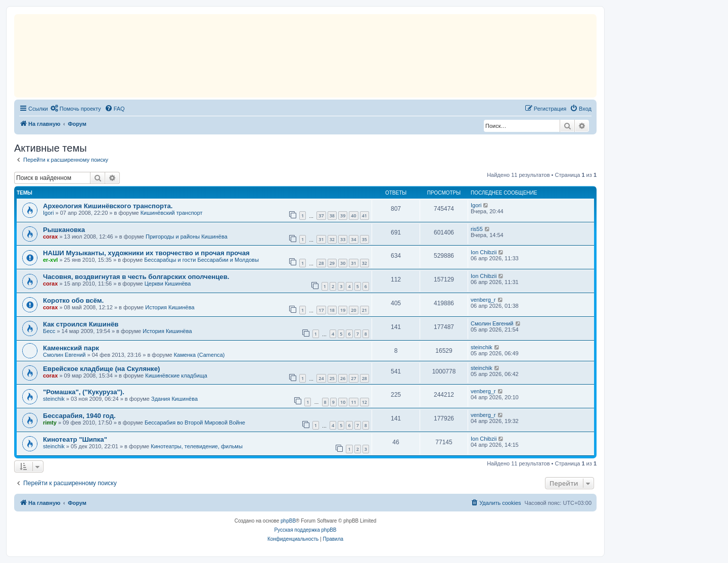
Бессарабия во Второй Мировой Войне (195, 423)
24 (321, 378)
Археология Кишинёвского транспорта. (108, 206)
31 (321, 239)
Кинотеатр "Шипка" (75, 439)
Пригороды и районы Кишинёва (187, 237)
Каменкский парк (71, 348)
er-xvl (50, 260)
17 (321, 310)
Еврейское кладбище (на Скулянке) (101, 369)
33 (343, 239)
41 (365, 216)
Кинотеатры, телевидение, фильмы (197, 446)
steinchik (482, 347)
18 (332, 310)
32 (332, 239)
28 (321, 263)
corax (50, 237)
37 (321, 216)
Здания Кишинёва (174, 399)
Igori (48, 213)
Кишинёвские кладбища (176, 376)
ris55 (477, 229)
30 (343, 263)
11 (353, 402)
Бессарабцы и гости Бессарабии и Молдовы (201, 260)
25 (332, 378)
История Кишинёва (170, 307)
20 (353, 310)
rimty (50, 423)
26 (343, 378)
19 (343, 310)
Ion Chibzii (484, 252)
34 (353, 239)
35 (365, 239)
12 (365, 402)
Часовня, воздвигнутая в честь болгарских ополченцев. (136, 277)
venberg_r (483, 300)
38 (332, 216)
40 (353, 216)
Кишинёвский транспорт (172, 213)
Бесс (49, 331)
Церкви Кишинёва (168, 284)
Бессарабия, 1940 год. (79, 416)
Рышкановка (64, 230)
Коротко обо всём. (73, 300)
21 (365, 310)
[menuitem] (76, 109)
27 (353, 378)
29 (332, 263)
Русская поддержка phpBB (305, 530)
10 (343, 402)
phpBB (288, 521)
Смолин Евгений (492, 323)
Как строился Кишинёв (81, 324)
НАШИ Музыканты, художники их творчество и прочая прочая (146, 253)
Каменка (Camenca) (199, 355)
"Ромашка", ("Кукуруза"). (84, 392)
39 (343, 216)
